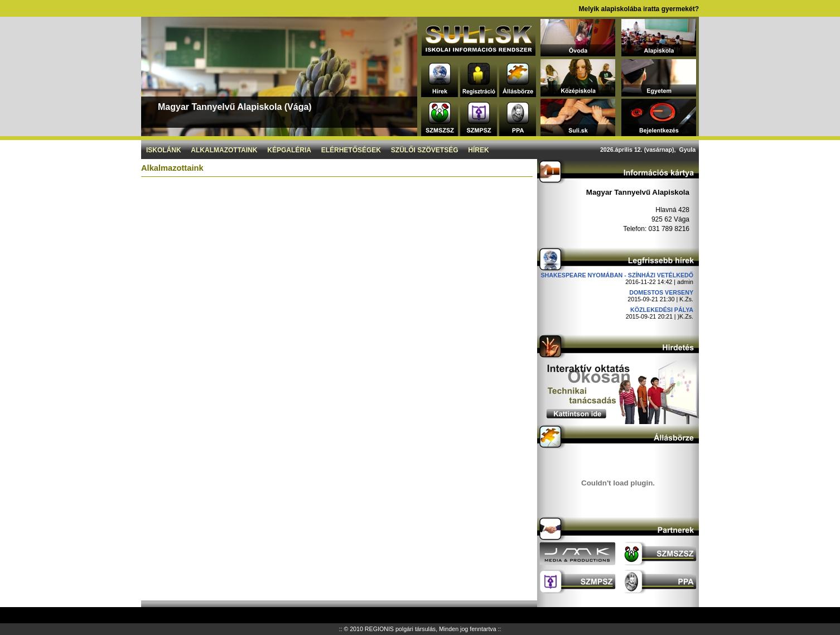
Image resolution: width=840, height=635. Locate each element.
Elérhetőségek (351, 150)
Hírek (478, 150)
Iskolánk (164, 150)
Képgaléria (289, 150)
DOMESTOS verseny (661, 292)
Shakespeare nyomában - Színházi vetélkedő (617, 275)
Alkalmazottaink (224, 150)
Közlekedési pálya (662, 310)
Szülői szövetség (425, 150)
